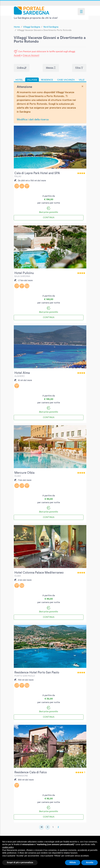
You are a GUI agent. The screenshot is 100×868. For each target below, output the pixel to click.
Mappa (50, 68)
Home (17, 27)
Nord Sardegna (51, 27)
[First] (41, 827)
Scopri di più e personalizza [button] (20, 862)
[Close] (82, 86)
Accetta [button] (90, 862)
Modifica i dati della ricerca (33, 119)
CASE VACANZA (66, 80)
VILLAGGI (32, 80)
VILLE (82, 80)
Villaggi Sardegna (32, 27)
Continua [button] (49, 218)
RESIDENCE (47, 80)
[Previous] (48, 827)
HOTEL (19, 80)
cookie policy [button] (8, 847)
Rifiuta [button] (73, 862)
